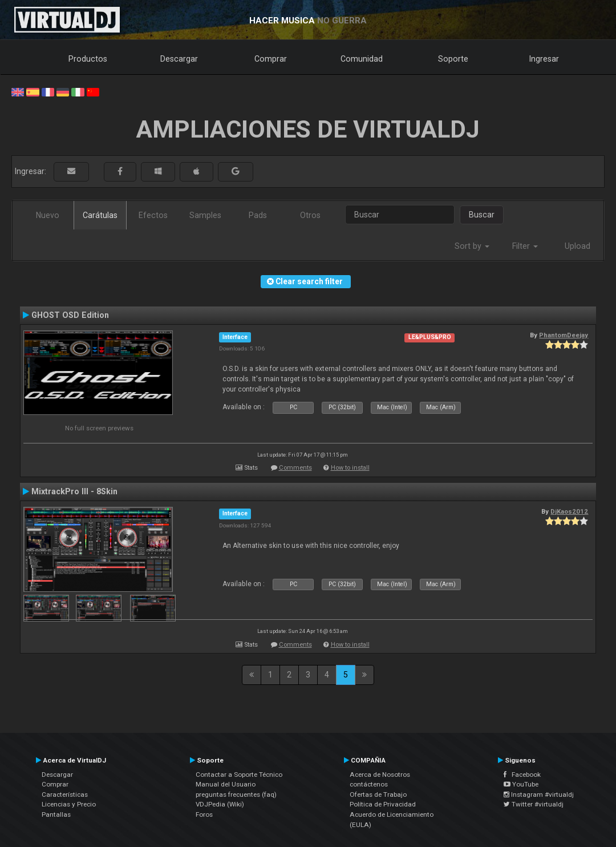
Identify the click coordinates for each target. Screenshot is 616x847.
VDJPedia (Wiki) (220, 804)
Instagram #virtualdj (539, 794)
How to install (350, 468)
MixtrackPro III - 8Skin (74, 491)
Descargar (179, 59)
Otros (310, 215)
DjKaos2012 (569, 511)
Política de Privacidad (383, 804)
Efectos (153, 215)
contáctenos (369, 784)
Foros (204, 814)
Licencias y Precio (69, 804)
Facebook (522, 775)
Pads (258, 215)
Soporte (453, 59)
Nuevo (48, 215)
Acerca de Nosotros (380, 775)
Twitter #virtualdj (534, 804)
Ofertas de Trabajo (378, 794)
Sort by (472, 246)
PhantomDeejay (564, 335)
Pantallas (56, 814)
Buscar (482, 215)
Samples (205, 215)
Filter (525, 246)
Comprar (271, 59)
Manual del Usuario (226, 784)
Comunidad (362, 59)
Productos (88, 59)
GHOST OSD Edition (70, 315)
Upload (577, 246)
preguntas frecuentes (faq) (236, 794)
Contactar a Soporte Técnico (239, 775)
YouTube (521, 784)
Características (65, 794)
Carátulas (100, 215)
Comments (295, 468)
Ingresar (544, 59)
